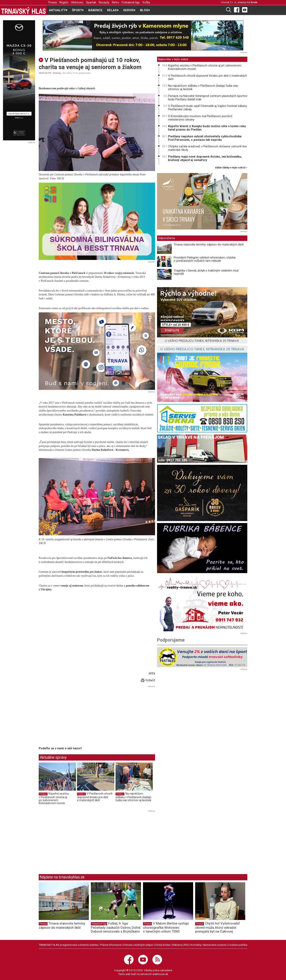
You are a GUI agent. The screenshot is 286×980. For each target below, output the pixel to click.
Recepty (104, 2)
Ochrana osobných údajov (138, 945)
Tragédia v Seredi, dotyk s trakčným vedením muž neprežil (206, 272)
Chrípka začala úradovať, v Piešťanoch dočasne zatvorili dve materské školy (207, 148)
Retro (116, 2)
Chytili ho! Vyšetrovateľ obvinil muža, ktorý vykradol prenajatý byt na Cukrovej (217, 927)
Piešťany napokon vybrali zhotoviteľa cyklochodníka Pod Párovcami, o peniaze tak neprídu (205, 138)
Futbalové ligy (131, 2)
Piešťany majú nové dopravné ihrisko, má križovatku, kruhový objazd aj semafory (205, 158)
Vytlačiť (148, 680)
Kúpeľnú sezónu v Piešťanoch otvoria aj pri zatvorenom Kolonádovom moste (54, 798)
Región (64, 2)
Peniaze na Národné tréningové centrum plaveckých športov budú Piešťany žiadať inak (208, 98)
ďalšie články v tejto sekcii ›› (231, 168)
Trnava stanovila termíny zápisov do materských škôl (209, 244)
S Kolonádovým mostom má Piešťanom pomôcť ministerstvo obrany (200, 118)
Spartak (91, 2)
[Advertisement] (72, 717)
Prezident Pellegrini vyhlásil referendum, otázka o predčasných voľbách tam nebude (205, 259)
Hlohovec (77, 2)
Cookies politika (238, 945)
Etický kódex (163, 945)
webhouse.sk (160, 974)
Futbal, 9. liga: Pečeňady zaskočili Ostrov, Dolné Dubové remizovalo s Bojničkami (116, 927)
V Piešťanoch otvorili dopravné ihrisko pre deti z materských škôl (95, 797)
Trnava (52, 2)
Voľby (146, 2)
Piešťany (57, 73)
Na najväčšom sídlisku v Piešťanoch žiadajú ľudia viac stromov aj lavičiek (133, 797)
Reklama (177, 945)
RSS (186, 945)
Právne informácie (111, 945)
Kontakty (196, 945)
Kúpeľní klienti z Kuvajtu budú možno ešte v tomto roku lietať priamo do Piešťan (207, 128)
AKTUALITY (45, 73)
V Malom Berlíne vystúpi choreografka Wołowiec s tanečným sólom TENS (166, 927)
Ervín (254, 2)
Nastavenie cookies (215, 945)
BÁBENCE (95, 10)
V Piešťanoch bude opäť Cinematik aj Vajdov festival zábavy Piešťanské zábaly (207, 108)
